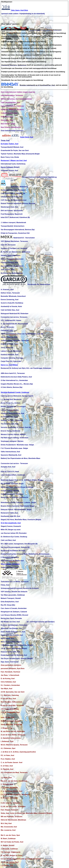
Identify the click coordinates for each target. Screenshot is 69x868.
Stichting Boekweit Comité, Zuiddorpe (15, 392)
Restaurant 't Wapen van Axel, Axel (14, 160)
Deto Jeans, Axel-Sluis (15, 10)
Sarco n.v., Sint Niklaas (9, 365)
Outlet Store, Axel (17, 137)
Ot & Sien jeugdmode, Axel (11, 523)
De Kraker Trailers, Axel (10, 144)
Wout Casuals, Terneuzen (10, 564)
